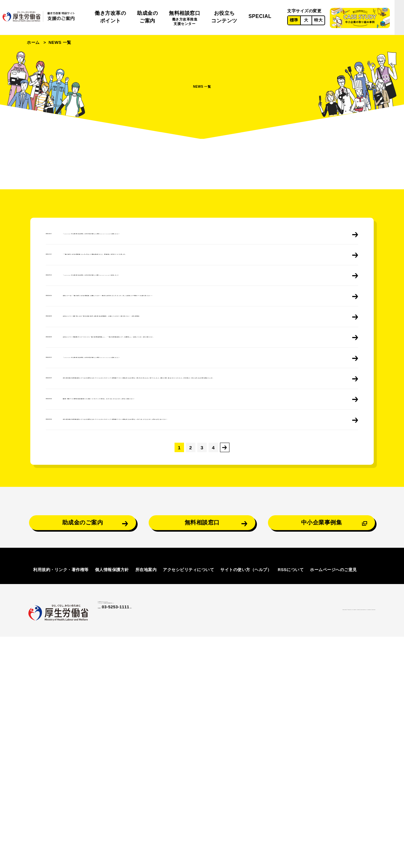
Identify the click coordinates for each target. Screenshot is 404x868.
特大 (318, 20)
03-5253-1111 (133, 849)
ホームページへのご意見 (333, 798)
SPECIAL (260, 16)
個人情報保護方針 (112, 798)
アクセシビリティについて (188, 798)
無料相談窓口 (184, 18)
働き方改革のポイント (110, 17)
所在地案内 (146, 798)
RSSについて (291, 798)
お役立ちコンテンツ (224, 17)
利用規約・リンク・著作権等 (61, 798)
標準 (294, 20)
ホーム (33, 42)
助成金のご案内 (147, 17)
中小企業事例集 (322, 668)
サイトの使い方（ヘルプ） (246, 798)
